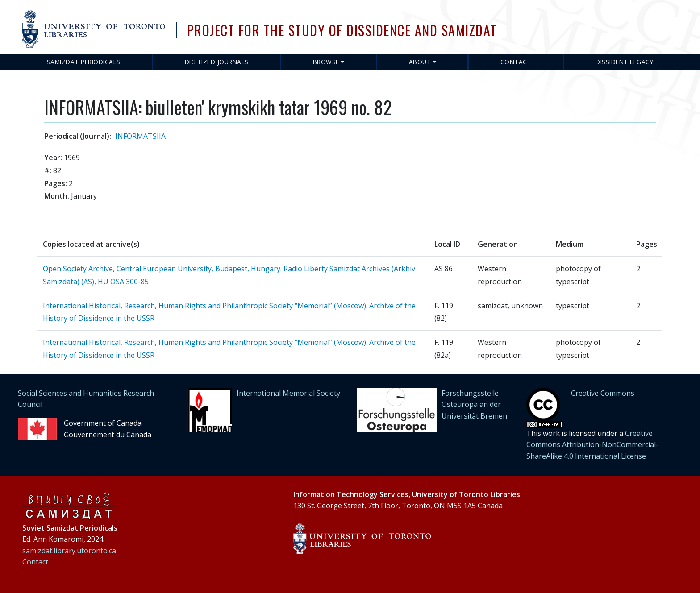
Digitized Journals (217, 62)
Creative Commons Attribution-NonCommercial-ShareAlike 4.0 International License (592, 445)
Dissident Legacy (624, 62)
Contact (516, 62)
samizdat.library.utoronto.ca (69, 551)
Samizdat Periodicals (84, 62)
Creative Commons (603, 393)
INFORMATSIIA (140, 136)
